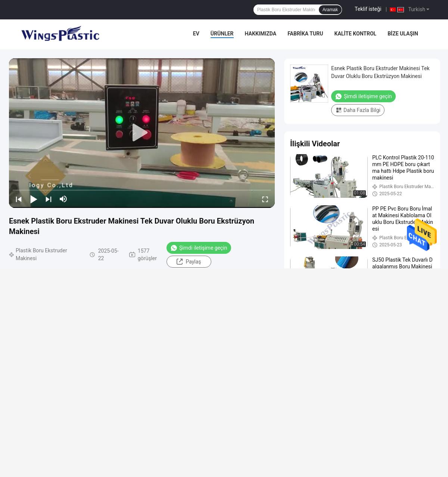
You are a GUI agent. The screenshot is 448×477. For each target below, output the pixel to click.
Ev (196, 34)
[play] (142, 133)
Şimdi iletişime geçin (199, 248)
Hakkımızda (261, 34)
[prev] (19, 199)
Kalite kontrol (355, 34)
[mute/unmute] (63, 199)
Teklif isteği (368, 9)
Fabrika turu (305, 34)
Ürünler (222, 34)
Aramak (330, 10)
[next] (49, 199)
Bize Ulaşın (403, 34)
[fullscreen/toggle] (265, 199)
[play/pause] (34, 199)
